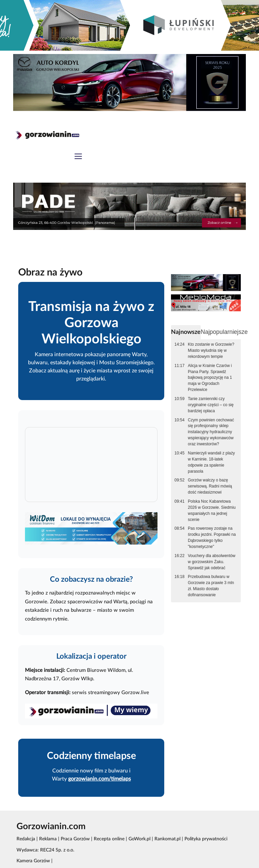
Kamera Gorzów (33, 861)
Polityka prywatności (206, 839)
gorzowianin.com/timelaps (99, 779)
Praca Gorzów (75, 839)
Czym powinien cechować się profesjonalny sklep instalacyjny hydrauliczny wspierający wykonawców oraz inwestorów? (211, 432)
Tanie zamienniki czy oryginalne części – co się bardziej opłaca (211, 405)
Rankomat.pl (167, 839)
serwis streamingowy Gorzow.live (110, 693)
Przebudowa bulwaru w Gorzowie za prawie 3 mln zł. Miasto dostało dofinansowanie (211, 586)
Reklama (48, 839)
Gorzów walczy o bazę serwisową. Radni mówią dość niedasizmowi (210, 486)
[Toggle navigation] (78, 157)
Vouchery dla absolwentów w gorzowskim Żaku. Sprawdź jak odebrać (212, 562)
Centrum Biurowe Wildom (96, 670)
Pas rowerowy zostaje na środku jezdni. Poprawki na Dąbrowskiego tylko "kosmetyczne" (212, 537)
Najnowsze (186, 332)
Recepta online (109, 839)
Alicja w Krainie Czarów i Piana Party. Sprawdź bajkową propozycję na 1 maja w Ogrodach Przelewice (210, 378)
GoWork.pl (139, 839)
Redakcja (26, 839)
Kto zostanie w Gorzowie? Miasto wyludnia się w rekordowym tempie (211, 350)
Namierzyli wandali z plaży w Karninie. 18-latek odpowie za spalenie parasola (211, 462)
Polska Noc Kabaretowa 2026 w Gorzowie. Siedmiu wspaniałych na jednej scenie (212, 510)
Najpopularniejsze (224, 332)
